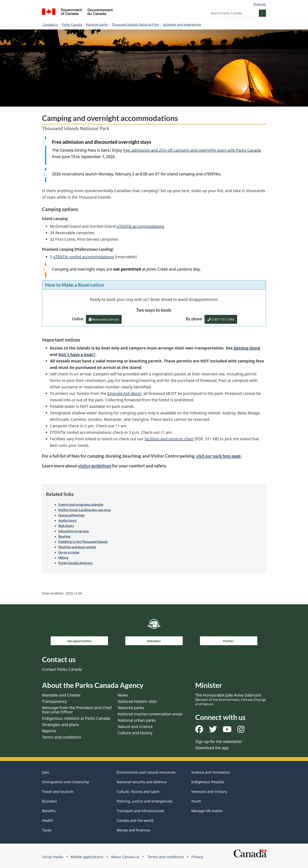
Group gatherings (71, 515)
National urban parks (137, 720)
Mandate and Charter (61, 695)
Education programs (74, 531)
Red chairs (66, 526)
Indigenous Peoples (208, 782)
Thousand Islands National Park (135, 25)
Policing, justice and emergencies (145, 801)
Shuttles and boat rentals (77, 547)
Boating (64, 536)
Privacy (197, 857)
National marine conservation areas (150, 714)
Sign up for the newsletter (219, 741)
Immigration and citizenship (66, 782)
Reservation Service (104, 320)
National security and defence (142, 782)
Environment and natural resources (146, 772)
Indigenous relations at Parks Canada (76, 718)
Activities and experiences (182, 25)
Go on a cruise (69, 552)
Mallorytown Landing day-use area (84, 510)
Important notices (61, 340)
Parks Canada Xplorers (75, 563)
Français (260, 4)
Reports (49, 731)
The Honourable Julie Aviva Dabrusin (231, 699)
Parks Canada (72, 25)
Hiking (63, 558)
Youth (196, 801)
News (123, 695)
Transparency (54, 701)
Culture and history (135, 733)
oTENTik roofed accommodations (83, 257)
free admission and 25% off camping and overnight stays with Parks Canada (192, 150)
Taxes (47, 830)
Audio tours (67, 520)
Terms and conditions (62, 737)
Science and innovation (211, 772)
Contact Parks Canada (62, 669)
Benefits (49, 811)
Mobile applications (87, 857)
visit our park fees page (218, 456)
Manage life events (207, 811)
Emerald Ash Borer (124, 393)
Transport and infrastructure (140, 811)
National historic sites (137, 701)
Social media (53, 857)
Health (48, 820)
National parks (97, 25)
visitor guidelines (95, 466)
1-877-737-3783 (221, 319)
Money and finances (133, 830)
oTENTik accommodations (141, 226)
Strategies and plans (60, 725)
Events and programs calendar (81, 504)
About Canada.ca (125, 857)
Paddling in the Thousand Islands (83, 542)
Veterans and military (209, 792)
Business (49, 801)
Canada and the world (135, 820)
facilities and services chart (169, 439)
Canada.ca (50, 25)
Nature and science (135, 727)
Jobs (46, 772)
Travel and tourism (58, 792)
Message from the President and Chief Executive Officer (77, 710)
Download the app (212, 748)
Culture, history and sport (138, 792)
